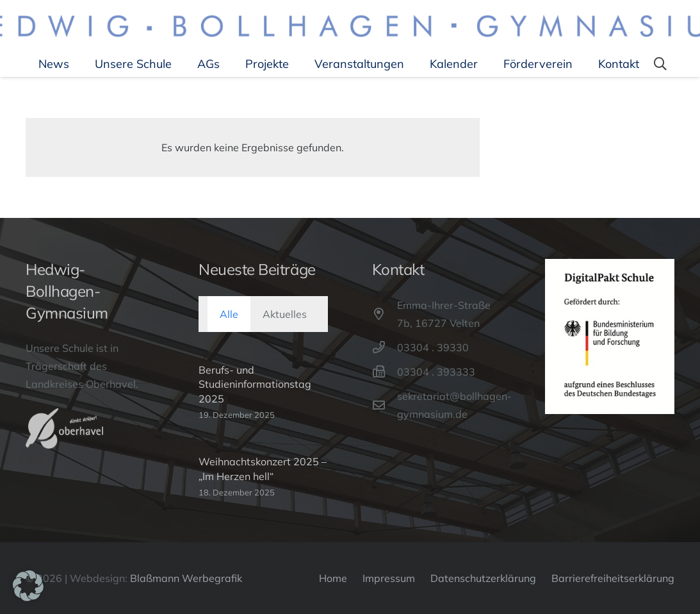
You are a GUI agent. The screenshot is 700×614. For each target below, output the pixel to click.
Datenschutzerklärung (483, 578)
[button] (660, 64)
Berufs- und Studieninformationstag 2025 (255, 384)
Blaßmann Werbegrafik (186, 578)
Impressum (389, 578)
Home (333, 578)
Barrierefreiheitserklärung (613, 578)
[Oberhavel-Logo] (64, 428)
